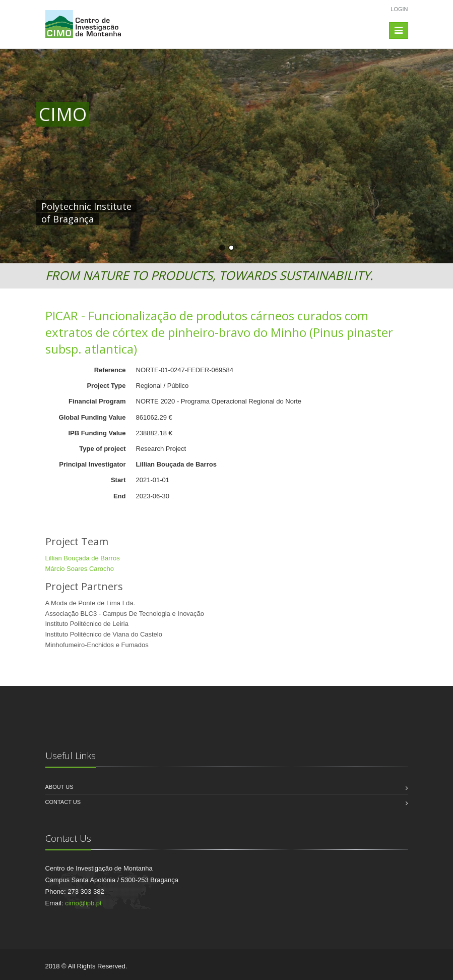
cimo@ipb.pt (83, 903)
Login (399, 9)
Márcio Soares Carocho (80, 569)
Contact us (63, 802)
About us (59, 787)
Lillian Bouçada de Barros (83, 558)
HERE (247, 206)
